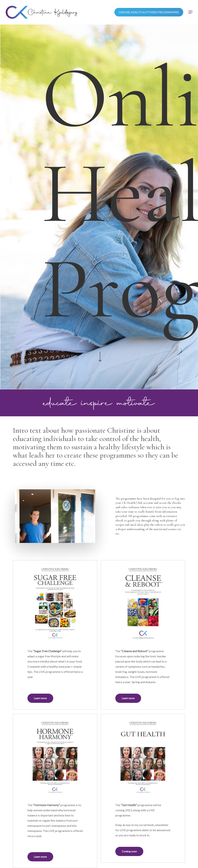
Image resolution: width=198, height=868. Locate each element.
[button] (191, 12)
